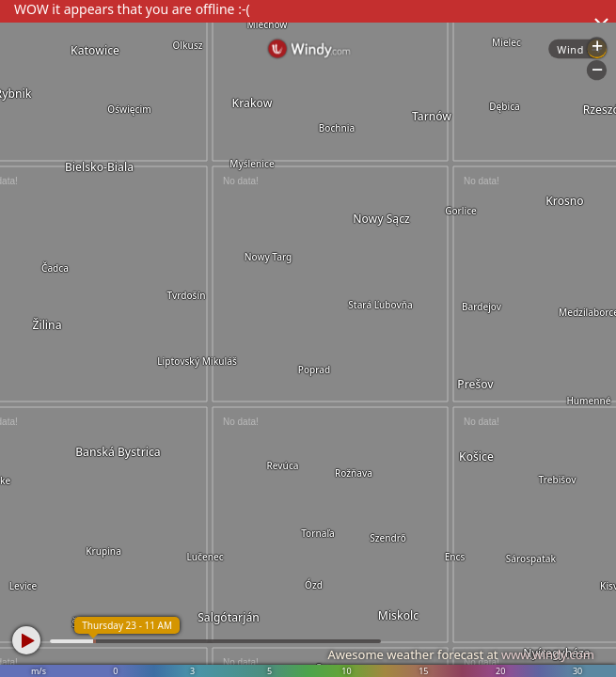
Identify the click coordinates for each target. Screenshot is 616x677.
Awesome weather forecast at (461, 654)
